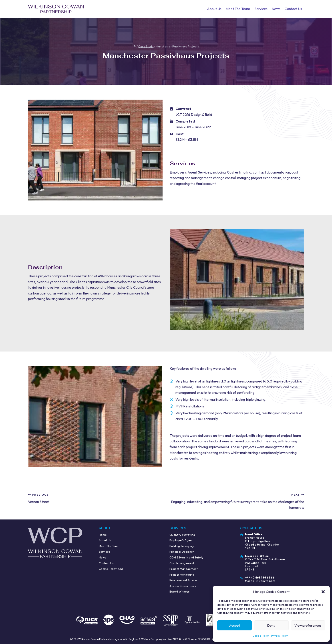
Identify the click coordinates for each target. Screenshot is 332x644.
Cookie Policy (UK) (111, 569)
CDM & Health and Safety (186, 557)
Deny (271, 625)
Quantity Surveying (182, 535)
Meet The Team (238, 9)
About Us (214, 9)
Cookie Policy (261, 636)
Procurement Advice (183, 580)
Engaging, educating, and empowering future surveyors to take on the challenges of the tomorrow (237, 501)
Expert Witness (179, 591)
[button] (323, 592)
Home (103, 535)
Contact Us (293, 9)
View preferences (308, 625)
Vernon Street (95, 498)
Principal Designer (182, 552)
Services (261, 9)
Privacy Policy (279, 636)
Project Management (184, 569)
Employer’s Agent (181, 540)
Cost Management (182, 563)
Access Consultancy (183, 586)
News (276, 9)
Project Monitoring (182, 574)
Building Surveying (182, 546)
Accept (235, 625)
